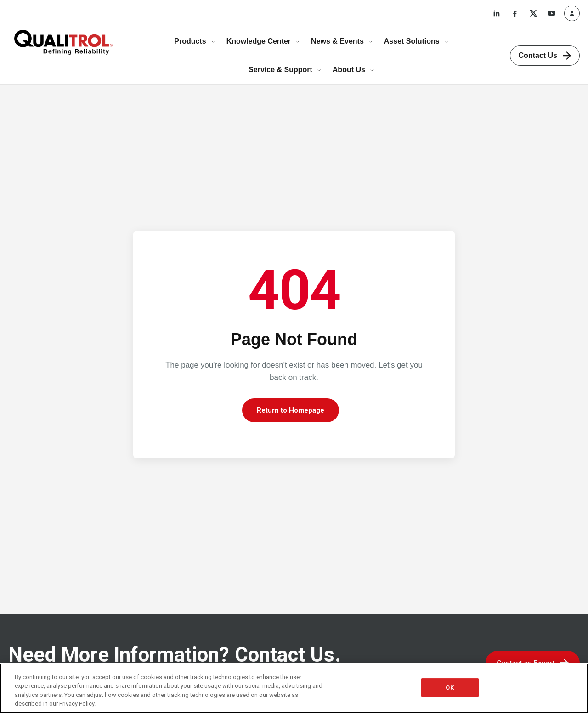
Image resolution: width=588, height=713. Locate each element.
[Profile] (572, 13)
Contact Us (545, 56)
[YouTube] (552, 13)
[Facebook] (515, 13)
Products (195, 41)
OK (449, 688)
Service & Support (285, 70)
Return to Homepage (291, 410)
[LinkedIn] (497, 13)
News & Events (342, 41)
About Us (353, 70)
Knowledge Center (263, 41)
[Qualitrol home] (63, 42)
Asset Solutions (416, 41)
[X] (533, 13)
